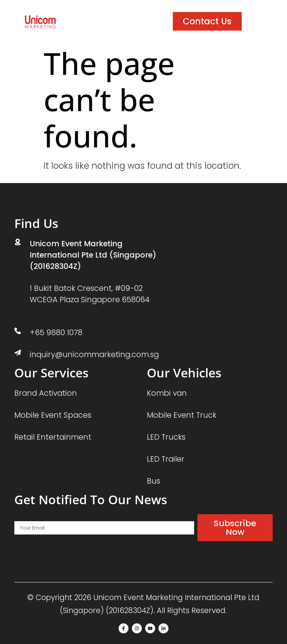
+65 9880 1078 (56, 332)
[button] (256, 21)
